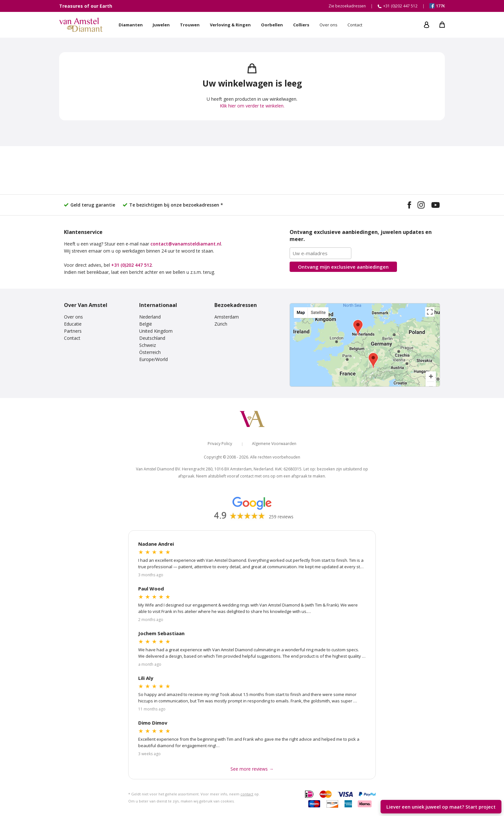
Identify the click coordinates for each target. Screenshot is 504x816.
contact (247, 794)
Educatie (73, 324)
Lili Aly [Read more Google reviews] (146, 678)
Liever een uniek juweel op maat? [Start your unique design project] (441, 807)
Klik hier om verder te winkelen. (252, 106)
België (146, 324)
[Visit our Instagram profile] (421, 206)
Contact (72, 338)
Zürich (221, 324)
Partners (73, 331)
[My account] (427, 25)
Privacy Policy (220, 444)
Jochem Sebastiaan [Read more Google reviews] (161, 633)
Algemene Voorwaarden (274, 444)
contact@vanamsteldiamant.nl (186, 244)
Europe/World (153, 359)
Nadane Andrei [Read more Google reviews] (156, 544)
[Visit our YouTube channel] (436, 206)
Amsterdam (227, 317)
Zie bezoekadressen (347, 6)
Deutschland (152, 338)
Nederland (150, 317)
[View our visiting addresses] (365, 345)
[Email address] (320, 253)
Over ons (73, 317)
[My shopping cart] (442, 25)
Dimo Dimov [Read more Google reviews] (153, 723)
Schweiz (148, 345)
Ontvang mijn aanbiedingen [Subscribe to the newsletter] (343, 267)
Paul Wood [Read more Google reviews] (151, 589)
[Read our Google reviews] (252, 507)
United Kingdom (156, 331)
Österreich (150, 352)
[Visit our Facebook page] (409, 206)
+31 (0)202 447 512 (131, 265)
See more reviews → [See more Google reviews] (252, 769)
